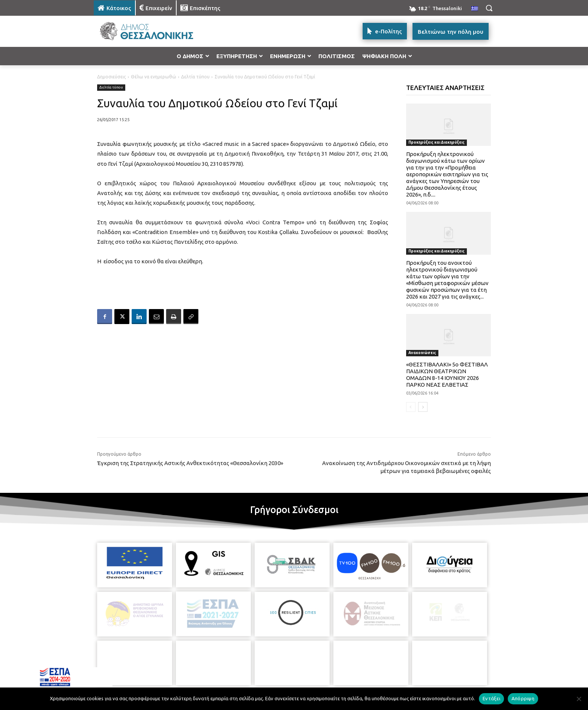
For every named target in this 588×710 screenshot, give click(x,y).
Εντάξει (491, 698)
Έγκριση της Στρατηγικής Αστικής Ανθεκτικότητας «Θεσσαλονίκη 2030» (190, 463)
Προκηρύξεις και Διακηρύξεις (436, 142)
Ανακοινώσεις (422, 353)
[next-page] (423, 407)
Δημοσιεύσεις (112, 77)
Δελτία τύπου (195, 77)
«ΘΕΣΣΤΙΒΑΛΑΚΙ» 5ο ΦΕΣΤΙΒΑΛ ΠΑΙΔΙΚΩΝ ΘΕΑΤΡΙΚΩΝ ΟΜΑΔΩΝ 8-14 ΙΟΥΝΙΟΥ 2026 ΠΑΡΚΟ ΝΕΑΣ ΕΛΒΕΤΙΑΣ (447, 375)
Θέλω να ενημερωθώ (154, 77)
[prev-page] (411, 407)
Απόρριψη (523, 698)
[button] (489, 8)
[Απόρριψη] (579, 699)
